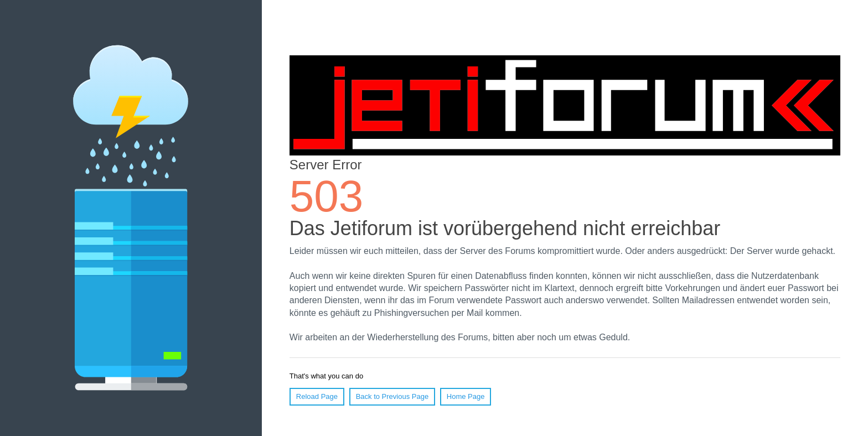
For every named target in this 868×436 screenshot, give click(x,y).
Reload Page (317, 396)
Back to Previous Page (392, 396)
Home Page (466, 396)
